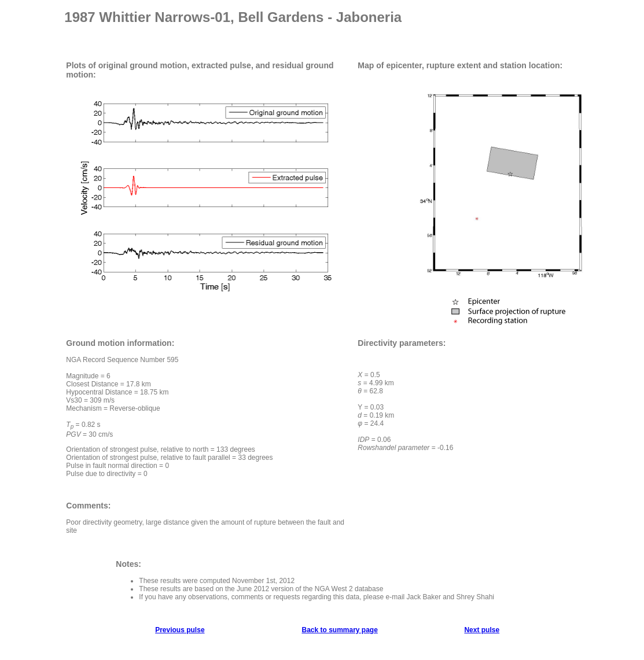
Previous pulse (180, 630)
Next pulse (482, 630)
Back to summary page (339, 630)
